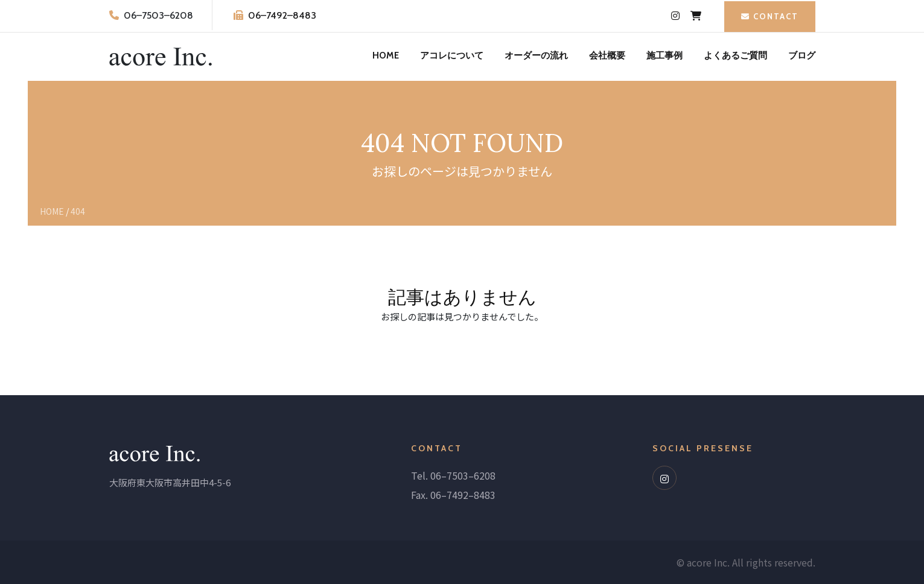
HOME (386, 56)
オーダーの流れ (536, 56)
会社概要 (607, 56)
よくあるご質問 (735, 56)
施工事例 (664, 56)
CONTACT (770, 16)
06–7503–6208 (158, 15)
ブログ (802, 56)
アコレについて (452, 56)
